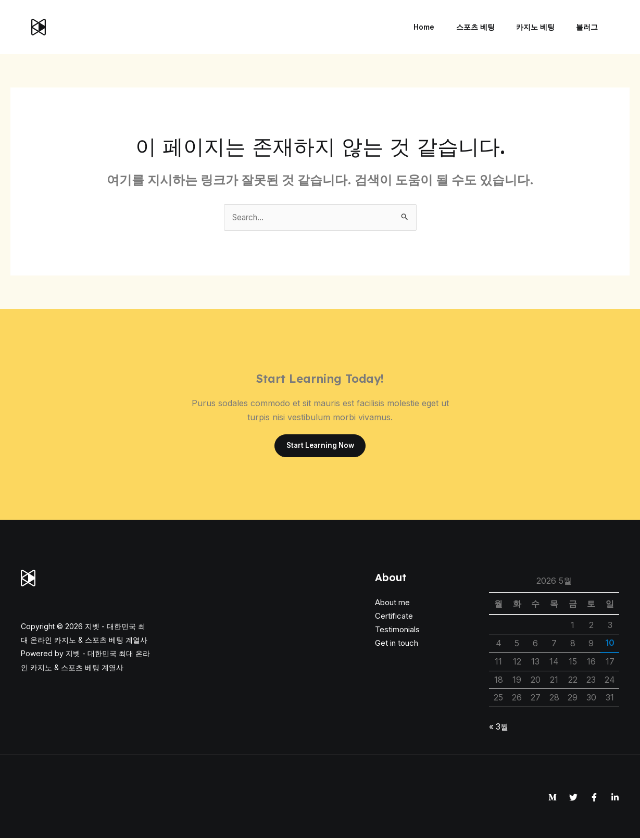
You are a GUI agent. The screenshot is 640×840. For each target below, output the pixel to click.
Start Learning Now (320, 447)
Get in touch (397, 645)
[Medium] (553, 799)
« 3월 (499, 728)
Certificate (394, 617)
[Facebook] (594, 799)
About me (392, 604)
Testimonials (397, 631)
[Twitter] (573, 799)
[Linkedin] (615, 799)
